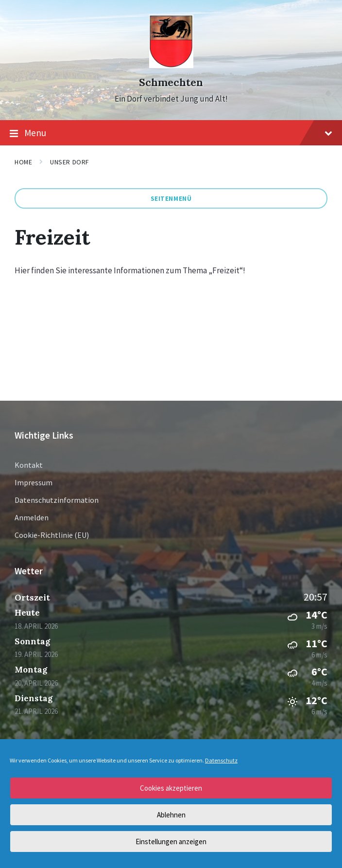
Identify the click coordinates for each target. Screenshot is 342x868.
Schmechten (171, 82)
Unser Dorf (69, 162)
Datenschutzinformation (57, 500)
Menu (171, 133)
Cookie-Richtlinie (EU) (52, 535)
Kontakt (29, 465)
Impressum (34, 482)
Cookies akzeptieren (171, 788)
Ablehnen (171, 815)
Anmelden (32, 517)
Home (23, 162)
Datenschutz (221, 760)
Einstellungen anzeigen (171, 841)
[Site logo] (171, 65)
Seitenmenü (171, 198)
